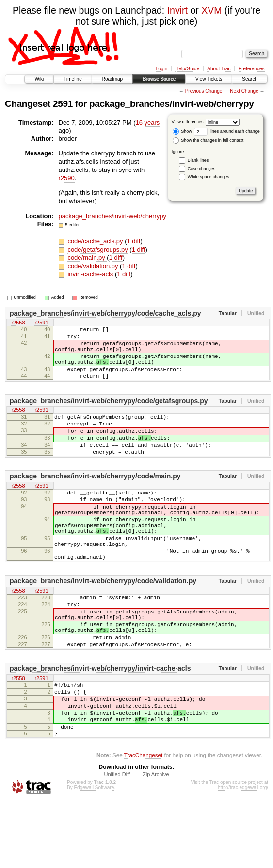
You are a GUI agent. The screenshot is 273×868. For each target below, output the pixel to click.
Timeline (72, 79)
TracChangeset (143, 822)
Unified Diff (117, 841)
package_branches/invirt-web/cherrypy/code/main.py (95, 499)
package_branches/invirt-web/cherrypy (171, 104)
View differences (188, 122)
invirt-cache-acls (91, 274)
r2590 (67, 178)
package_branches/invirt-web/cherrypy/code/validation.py (103, 622)
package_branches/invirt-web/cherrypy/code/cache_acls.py (105, 313)
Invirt (177, 10)
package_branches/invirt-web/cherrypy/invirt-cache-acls (100, 722)
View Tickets (209, 79)
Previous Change (204, 91)
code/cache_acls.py (96, 241)
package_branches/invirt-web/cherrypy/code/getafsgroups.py (109, 414)
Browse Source (159, 79)
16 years (147, 123)
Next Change (244, 91)
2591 (63, 104)
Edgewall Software (94, 855)
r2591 (41, 323)
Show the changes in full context (208, 140)
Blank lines (198, 160)
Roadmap (112, 79)
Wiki (39, 79)
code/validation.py (94, 266)
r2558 (18, 323)
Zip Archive (156, 841)
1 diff (134, 241)
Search (250, 79)
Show (182, 131)
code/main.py (87, 258)
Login (161, 69)
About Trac (219, 69)
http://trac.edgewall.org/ (243, 855)
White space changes (209, 177)
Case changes (202, 169)
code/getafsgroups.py (98, 249)
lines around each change (227, 131)
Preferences (252, 69)
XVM (211, 10)
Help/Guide (187, 69)
